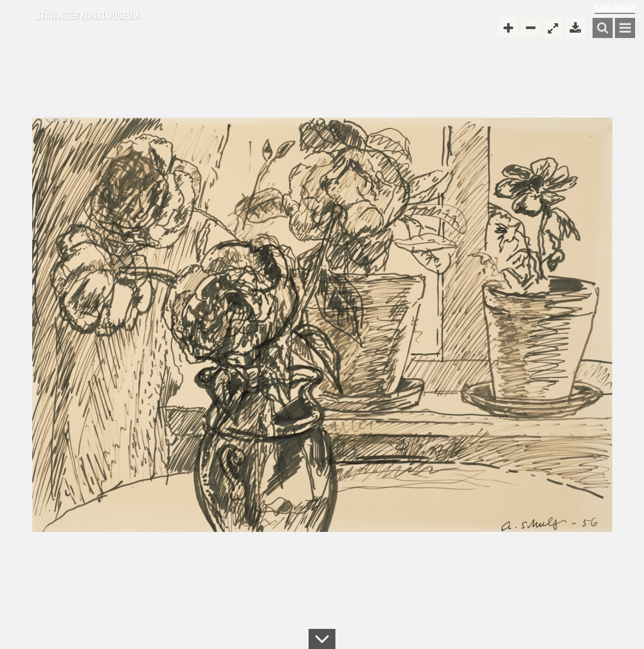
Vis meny (625, 28)
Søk (603, 28)
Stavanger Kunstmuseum (87, 16)
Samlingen (615, 7)
